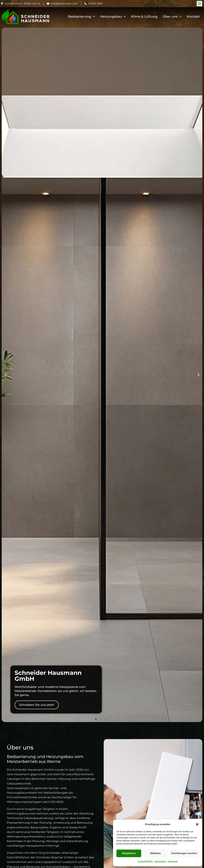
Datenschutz (160, 861)
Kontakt (193, 17)
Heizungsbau (113, 17)
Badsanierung (82, 17)
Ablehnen (155, 853)
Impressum (173, 861)
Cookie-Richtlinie (145, 861)
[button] (197, 824)
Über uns (172, 17)
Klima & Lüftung (144, 17)
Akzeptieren (129, 853)
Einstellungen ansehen (184, 853)
